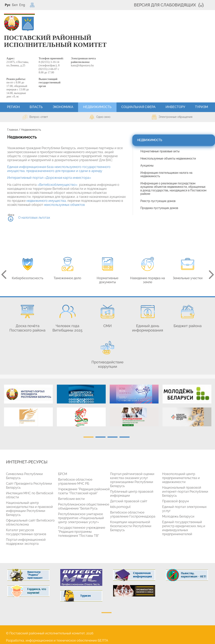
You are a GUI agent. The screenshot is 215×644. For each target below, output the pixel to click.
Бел (15, 5)
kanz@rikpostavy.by (82, 65)
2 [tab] (100, 437)
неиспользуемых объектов (64, 205)
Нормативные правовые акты (160, 151)
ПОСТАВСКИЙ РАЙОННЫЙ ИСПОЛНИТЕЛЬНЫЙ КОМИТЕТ (55, 41)
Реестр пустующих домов (158, 201)
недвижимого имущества (46, 201)
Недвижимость (150, 140)
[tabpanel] (28, 407)
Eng (22, 5)
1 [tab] (88, 437)
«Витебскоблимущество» (57, 185)
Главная (13, 130)
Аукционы (147, 166)
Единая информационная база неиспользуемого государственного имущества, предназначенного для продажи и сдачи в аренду (59, 169)
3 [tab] (113, 437)
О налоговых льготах (34, 218)
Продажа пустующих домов (159, 208)
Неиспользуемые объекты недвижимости (168, 159)
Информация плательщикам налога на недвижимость (166, 175)
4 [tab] (125, 437)
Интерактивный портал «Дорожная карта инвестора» (49, 178)
